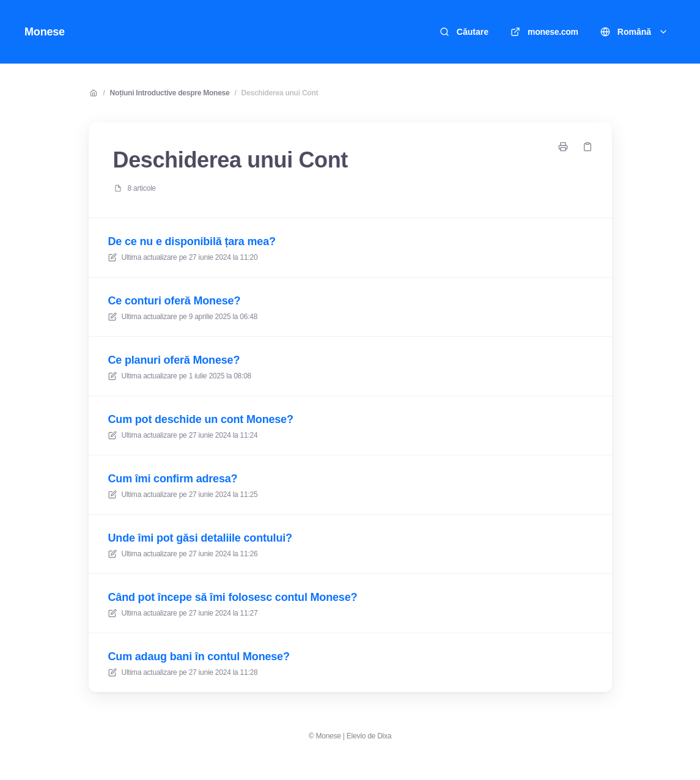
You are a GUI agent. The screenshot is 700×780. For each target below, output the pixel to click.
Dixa (384, 736)
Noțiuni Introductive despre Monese (170, 93)
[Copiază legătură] (588, 147)
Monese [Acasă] (45, 32)
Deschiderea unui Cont (280, 93)
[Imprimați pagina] (563, 147)
